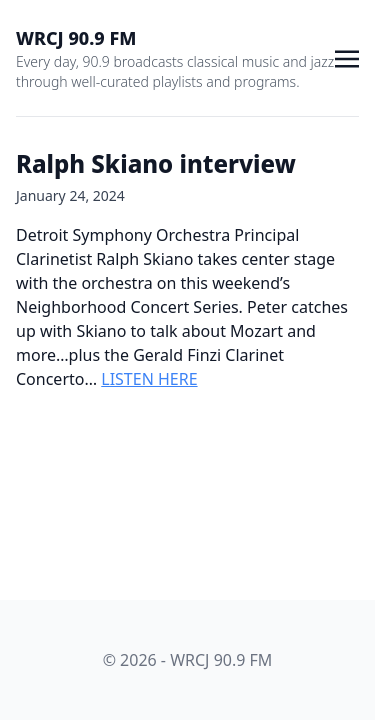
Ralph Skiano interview (156, 163)
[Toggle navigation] (347, 57)
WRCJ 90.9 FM (76, 38)
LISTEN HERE (149, 379)
